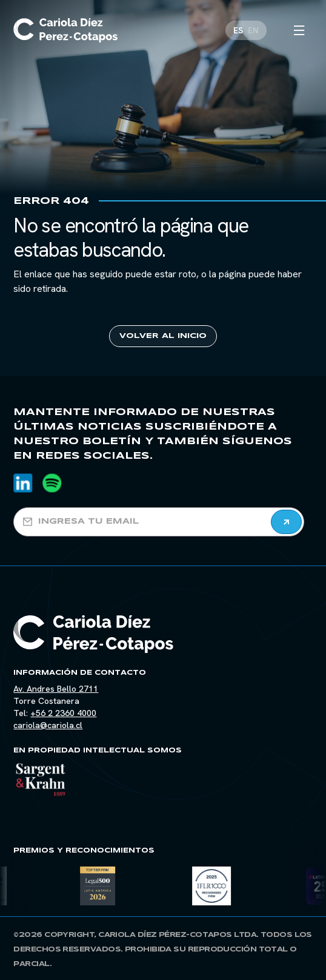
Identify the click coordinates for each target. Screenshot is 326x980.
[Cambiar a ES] (238, 28)
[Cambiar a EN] (253, 28)
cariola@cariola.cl (48, 725)
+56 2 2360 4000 (63, 713)
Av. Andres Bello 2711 (56, 689)
